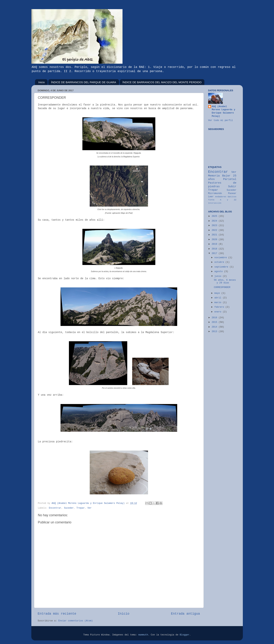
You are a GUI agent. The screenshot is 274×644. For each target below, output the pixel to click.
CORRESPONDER (222, 287)
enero (218, 312)
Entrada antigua (185, 614)
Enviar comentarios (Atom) (76, 621)
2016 (215, 318)
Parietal (230, 179)
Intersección (215, 203)
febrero (220, 307)
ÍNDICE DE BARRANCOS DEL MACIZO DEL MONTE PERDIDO (162, 82)
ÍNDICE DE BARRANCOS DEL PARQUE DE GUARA (84, 82)
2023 (215, 226)
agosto (219, 272)
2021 (215, 235)
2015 (215, 322)
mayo (218, 293)
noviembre (221, 258)
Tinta (211, 200)
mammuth (143, 635)
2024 (215, 221)
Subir (232, 187)
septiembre (222, 267)
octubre (220, 262)
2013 (215, 332)
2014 (215, 327)
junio (218, 276)
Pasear (232, 193)
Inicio (41, 82)
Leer (211, 197)
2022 (215, 230)
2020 (215, 240)
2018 (215, 249)
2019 (215, 244)
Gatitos (232, 197)
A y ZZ (228, 200)
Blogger (185, 635)
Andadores (221, 197)
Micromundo (215, 193)
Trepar (80, 508)
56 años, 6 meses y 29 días (225, 281)
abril (218, 298)
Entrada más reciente (57, 614)
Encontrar (55, 508)
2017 (215, 253)
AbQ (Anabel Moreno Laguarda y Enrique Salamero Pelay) (224, 111)
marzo (218, 303)
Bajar (226, 176)
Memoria (214, 176)
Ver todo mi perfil (221, 120)
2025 (215, 216)
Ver (90, 508)
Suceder (69, 508)
